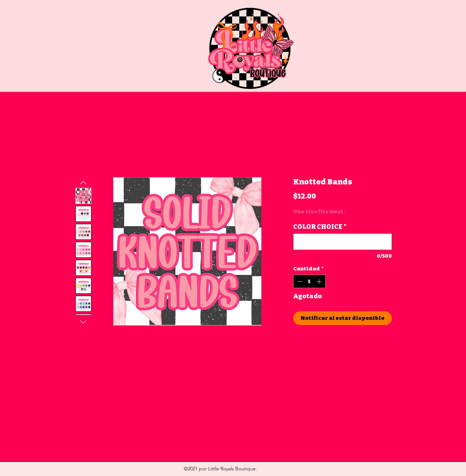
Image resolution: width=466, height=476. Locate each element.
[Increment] (320, 282)
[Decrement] (299, 282)
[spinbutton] (309, 282)
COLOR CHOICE (320, 227)
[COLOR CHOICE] (343, 242)
